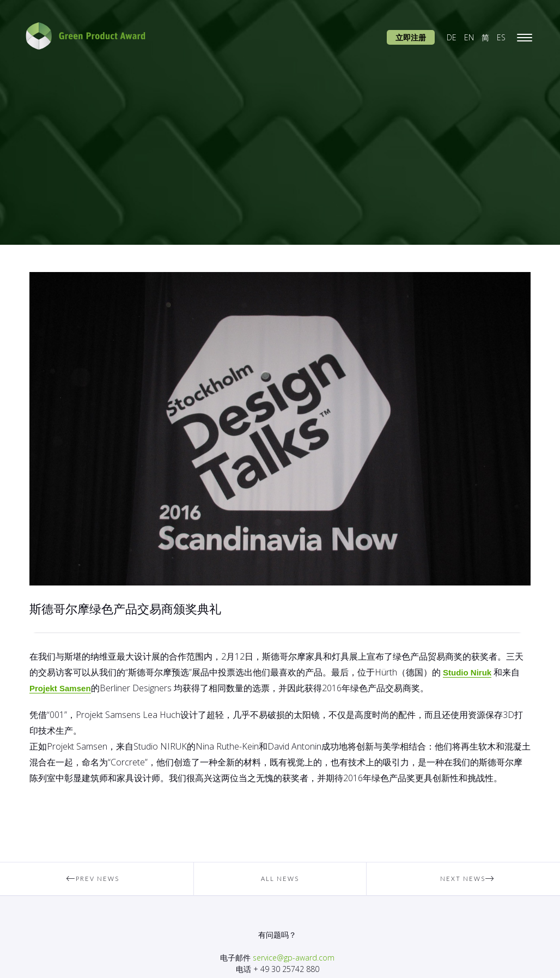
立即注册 (411, 37)
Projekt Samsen (60, 688)
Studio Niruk (467, 672)
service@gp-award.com (294, 958)
